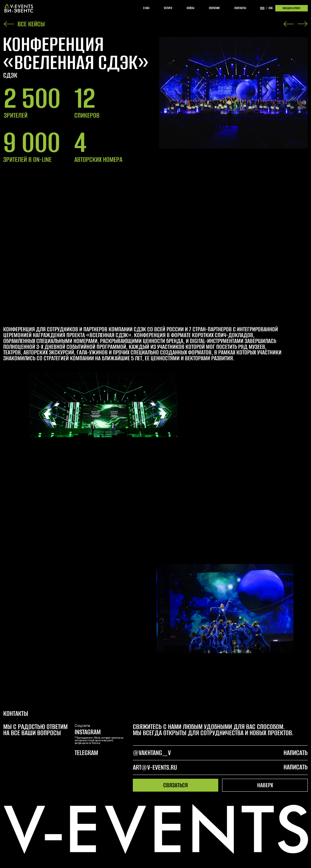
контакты (240, 8)
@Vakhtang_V (152, 753)
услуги (168, 8)
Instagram (88, 732)
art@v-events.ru (155, 767)
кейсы (190, 8)
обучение (214, 8)
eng (271, 8)
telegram (86, 753)
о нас (146, 8)
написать (296, 767)
